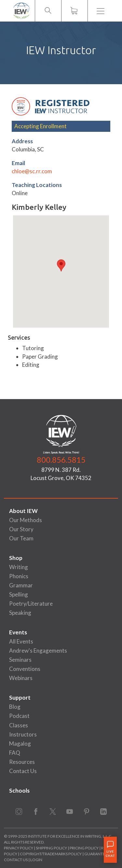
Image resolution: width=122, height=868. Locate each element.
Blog (15, 707)
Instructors (23, 734)
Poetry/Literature (31, 604)
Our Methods (26, 520)
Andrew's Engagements (38, 651)
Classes (19, 725)
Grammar (21, 585)
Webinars (21, 678)
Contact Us (23, 771)
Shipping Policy (51, 848)
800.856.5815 (61, 460)
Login (36, 860)
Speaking (20, 613)
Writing (19, 567)
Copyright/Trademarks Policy (51, 854)
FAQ (15, 753)
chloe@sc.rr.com (32, 171)
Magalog (20, 744)
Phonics (19, 576)
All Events (21, 641)
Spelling (19, 594)
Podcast (19, 716)
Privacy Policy (19, 848)
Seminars (20, 660)
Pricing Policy (84, 848)
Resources (22, 762)
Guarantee (96, 854)
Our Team (21, 538)
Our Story (21, 529)
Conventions (25, 669)
